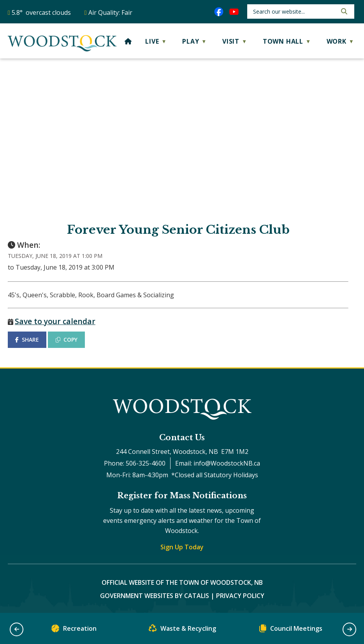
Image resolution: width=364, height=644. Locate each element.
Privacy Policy (240, 596)
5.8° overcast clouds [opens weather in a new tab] (41, 12)
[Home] (128, 41)
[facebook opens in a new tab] (219, 12)
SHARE (27, 340)
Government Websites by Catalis (155, 596)
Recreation (74, 630)
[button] (343, 11)
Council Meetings (291, 630)
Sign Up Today (182, 547)
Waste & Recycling (182, 630)
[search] (294, 11)
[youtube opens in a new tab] (234, 12)
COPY (67, 340)
